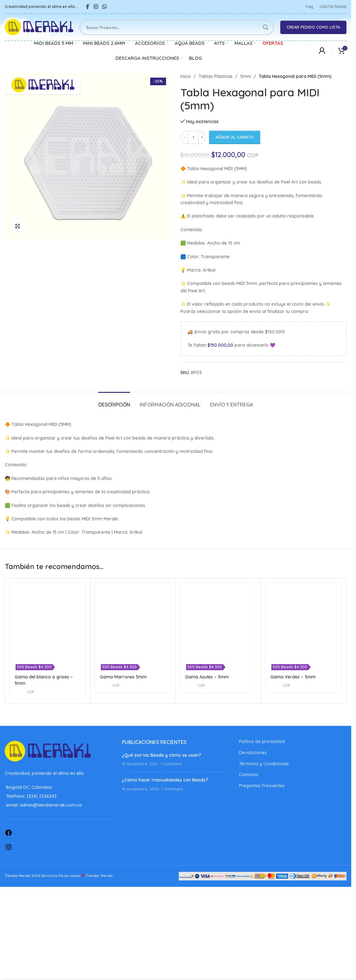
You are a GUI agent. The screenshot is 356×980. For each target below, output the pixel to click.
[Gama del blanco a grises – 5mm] (48, 621)
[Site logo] (39, 27)
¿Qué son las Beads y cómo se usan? (161, 755)
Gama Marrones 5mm (123, 677)
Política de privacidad (262, 741)
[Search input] (173, 27)
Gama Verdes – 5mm (293, 677)
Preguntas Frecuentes (262, 786)
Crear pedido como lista (313, 27)
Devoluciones (253, 753)
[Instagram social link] (96, 7)
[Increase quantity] (202, 137)
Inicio (186, 76)
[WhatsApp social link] (104, 7)
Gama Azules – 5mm (207, 677)
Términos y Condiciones (264, 764)
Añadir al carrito (235, 137)
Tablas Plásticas (216, 76)
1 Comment (171, 764)
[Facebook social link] (87, 7)
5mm (246, 76)
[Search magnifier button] (266, 27)
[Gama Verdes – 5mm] (303, 621)
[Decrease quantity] (184, 137)
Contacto (249, 775)
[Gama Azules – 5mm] (218, 621)
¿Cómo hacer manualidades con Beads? (165, 780)
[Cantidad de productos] (193, 137)
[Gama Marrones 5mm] (133, 621)
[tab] (114, 402)
